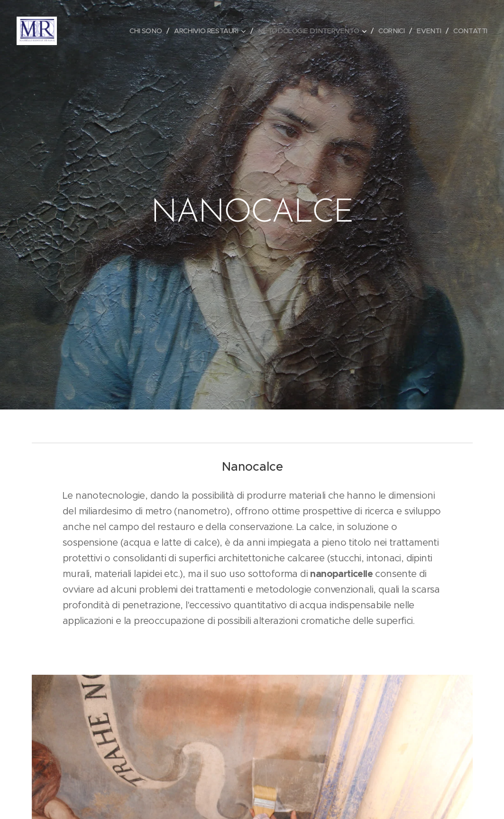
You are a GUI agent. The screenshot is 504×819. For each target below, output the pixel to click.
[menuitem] (136, 31)
